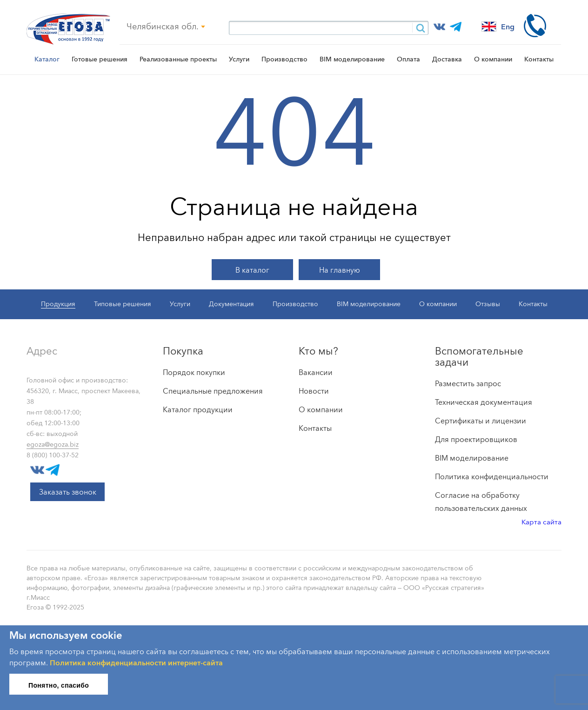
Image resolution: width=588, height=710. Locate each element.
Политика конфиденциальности (492, 476)
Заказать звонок (68, 492)
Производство (284, 59)
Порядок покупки (194, 372)
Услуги (239, 59)
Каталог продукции (198, 409)
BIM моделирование (352, 59)
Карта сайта (541, 522)
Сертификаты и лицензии (481, 421)
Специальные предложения (213, 391)
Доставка (447, 59)
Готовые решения (100, 59)
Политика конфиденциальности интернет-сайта (136, 663)
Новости (314, 391)
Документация (231, 304)
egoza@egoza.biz (53, 444)
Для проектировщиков (476, 439)
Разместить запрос (468, 383)
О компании (493, 59)
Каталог (47, 59)
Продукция (58, 304)
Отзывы (488, 304)
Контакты (539, 59)
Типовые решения (123, 304)
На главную (340, 270)
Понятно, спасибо (59, 685)
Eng (498, 27)
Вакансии (316, 372)
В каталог (252, 270)
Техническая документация (484, 402)
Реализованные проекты (178, 59)
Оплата (408, 59)
